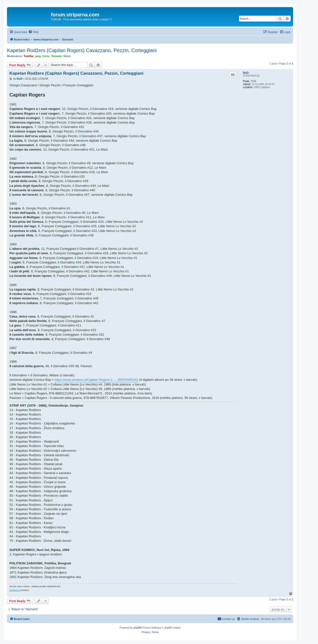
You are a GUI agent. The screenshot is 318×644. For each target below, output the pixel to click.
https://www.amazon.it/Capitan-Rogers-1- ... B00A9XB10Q (96, 380)
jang (38, 56)
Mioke (67, 56)
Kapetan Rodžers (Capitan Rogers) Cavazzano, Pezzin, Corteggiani (82, 50)
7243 (253, 81)
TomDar (29, 56)
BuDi (246, 73)
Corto (46, 56)
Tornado (57, 56)
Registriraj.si (15, 590)
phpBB (137, 628)
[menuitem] (33, 32)
